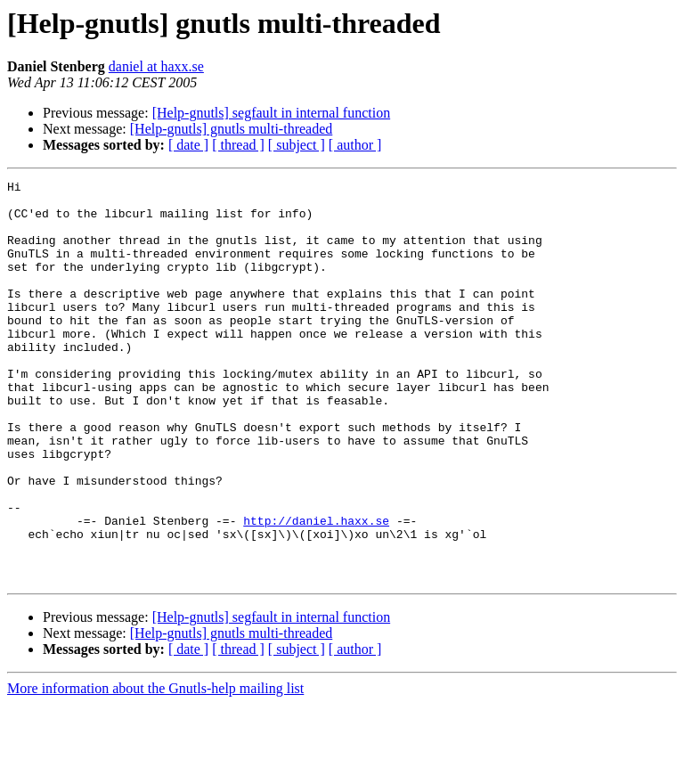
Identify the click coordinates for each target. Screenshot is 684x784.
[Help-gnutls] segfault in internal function (271, 113)
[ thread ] (238, 145)
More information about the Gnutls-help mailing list (155, 768)
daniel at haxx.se (156, 66)
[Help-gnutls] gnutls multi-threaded (232, 129)
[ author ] (355, 145)
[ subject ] (297, 145)
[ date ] (188, 145)
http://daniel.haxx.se (316, 590)
